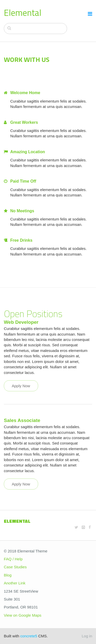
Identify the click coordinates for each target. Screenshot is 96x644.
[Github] (83, 527)
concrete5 (29, 636)
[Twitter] (76, 527)
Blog (8, 575)
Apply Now (21, 386)
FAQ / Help (13, 559)
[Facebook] (90, 527)
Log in (87, 636)
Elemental (23, 13)
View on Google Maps (23, 615)
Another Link (15, 583)
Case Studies (15, 567)
